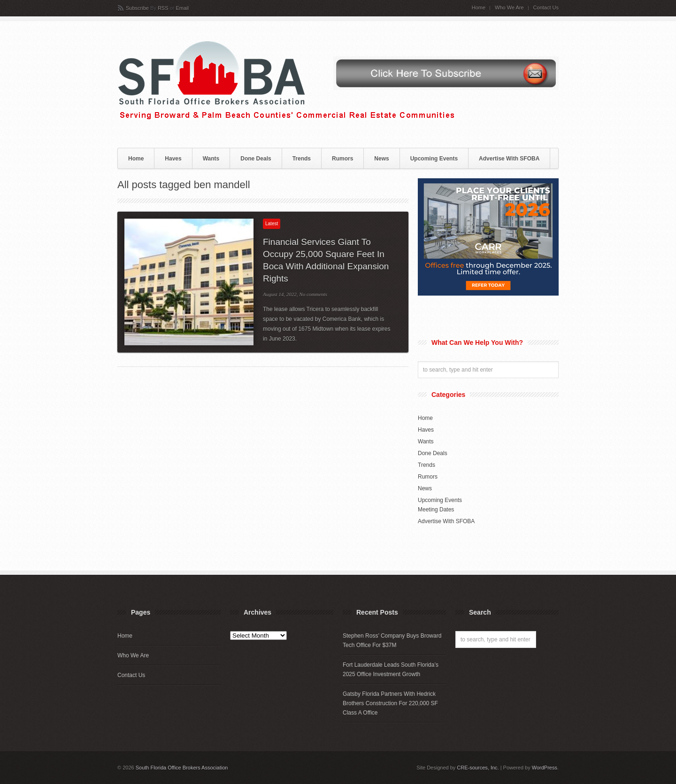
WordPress (545, 768)
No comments (313, 294)
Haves (173, 159)
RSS (163, 8)
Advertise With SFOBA (509, 159)
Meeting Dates (436, 510)
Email (182, 8)
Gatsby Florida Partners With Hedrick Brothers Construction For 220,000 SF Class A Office (390, 703)
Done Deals (256, 159)
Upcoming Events (434, 159)
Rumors (342, 159)
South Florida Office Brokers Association (182, 768)
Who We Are (509, 8)
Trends (302, 159)
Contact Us (546, 8)
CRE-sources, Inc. (478, 768)
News (381, 159)
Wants (211, 159)
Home (479, 8)
